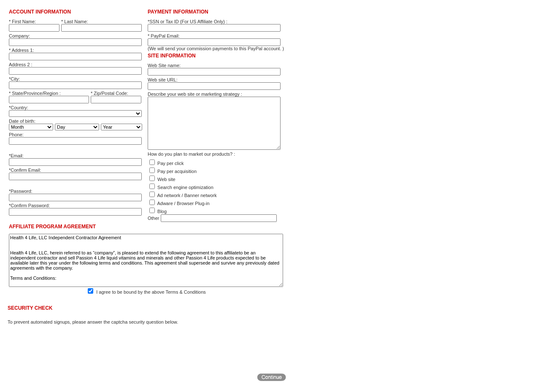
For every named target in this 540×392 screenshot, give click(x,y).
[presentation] (72, 349)
